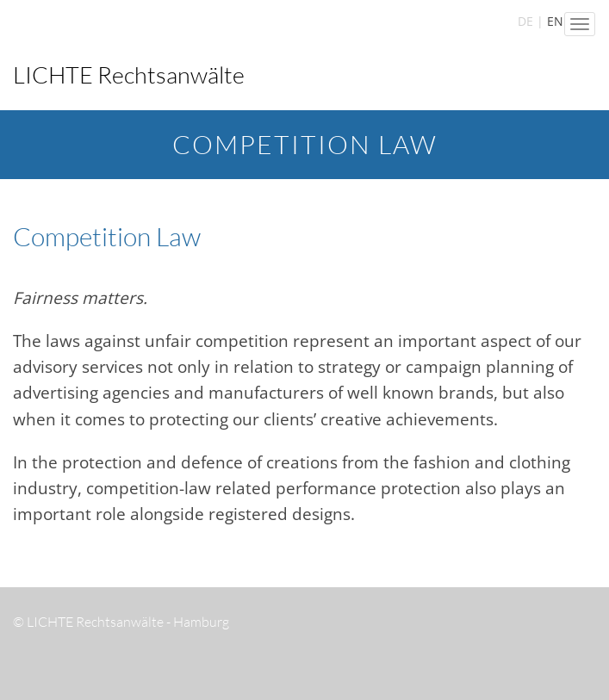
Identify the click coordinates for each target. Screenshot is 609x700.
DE (525, 21)
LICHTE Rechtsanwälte (129, 74)
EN (555, 21)
